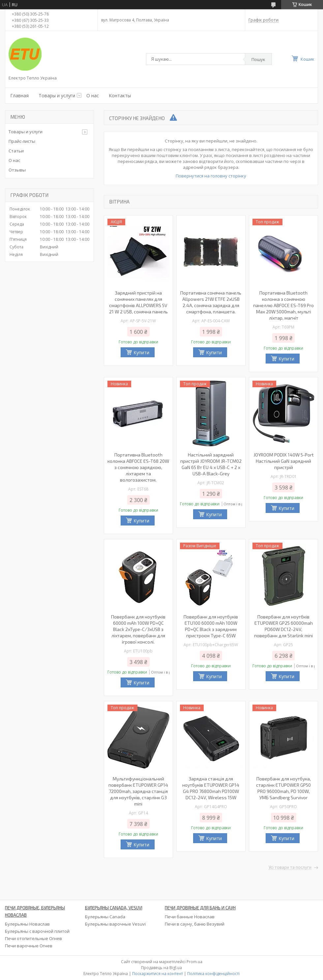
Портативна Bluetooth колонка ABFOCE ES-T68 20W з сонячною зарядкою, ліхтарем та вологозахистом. (138, 467)
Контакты (120, 95)
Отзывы (17, 170)
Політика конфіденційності (213, 974)
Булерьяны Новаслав (27, 924)
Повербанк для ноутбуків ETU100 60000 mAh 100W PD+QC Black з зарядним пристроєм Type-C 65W (211, 626)
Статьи (16, 151)
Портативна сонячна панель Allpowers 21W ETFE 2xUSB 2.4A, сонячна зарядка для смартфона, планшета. (211, 302)
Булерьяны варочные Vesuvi (115, 924)
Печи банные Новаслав (190, 917)
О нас (93, 95)
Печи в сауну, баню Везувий (195, 924)
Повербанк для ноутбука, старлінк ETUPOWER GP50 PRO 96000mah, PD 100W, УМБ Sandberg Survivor (283, 788)
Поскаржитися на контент (158, 974)
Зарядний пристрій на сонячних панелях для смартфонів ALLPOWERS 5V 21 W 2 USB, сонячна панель (138, 302)
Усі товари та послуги (290, 868)
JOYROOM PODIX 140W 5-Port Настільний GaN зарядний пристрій (284, 461)
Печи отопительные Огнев (33, 938)
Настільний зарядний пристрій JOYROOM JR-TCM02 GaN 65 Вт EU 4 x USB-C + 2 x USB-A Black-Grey (211, 464)
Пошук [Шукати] (258, 59)
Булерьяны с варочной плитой (37, 931)
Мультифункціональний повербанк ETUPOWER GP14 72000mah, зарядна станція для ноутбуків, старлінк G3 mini (138, 791)
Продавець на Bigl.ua (161, 968)
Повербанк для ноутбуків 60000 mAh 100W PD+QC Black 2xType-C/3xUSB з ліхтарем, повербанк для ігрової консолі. (138, 629)
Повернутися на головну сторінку (211, 176)
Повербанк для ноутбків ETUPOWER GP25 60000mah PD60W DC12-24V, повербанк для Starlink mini (283, 626)
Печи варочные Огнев (29, 946)
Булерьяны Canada (105, 917)
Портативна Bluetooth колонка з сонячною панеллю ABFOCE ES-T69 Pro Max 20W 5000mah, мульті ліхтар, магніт (283, 305)
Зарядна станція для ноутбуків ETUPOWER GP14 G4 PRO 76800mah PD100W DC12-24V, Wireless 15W (211, 788)
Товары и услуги (57, 95)
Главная (19, 95)
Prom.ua (194, 962)
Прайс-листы (22, 141)
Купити (141, 352)
